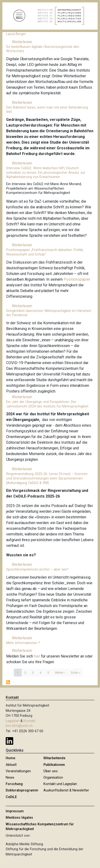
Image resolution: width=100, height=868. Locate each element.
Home (10, 758)
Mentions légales (19, 818)
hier (38, 656)
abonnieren (8, 682)
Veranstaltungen (18, 771)
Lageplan (13, 721)
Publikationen (54, 765)
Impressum (15, 811)
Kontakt (30, 721)
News (10, 778)
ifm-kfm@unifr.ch (19, 726)
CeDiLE (11, 797)
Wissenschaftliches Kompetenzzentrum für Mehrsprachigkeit (40, 827)
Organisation (53, 778)
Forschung (14, 784)
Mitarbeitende (54, 758)
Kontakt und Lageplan (60, 784)
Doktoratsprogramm (22, 790)
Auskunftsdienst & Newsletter (66, 790)
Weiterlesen (22, 42)
